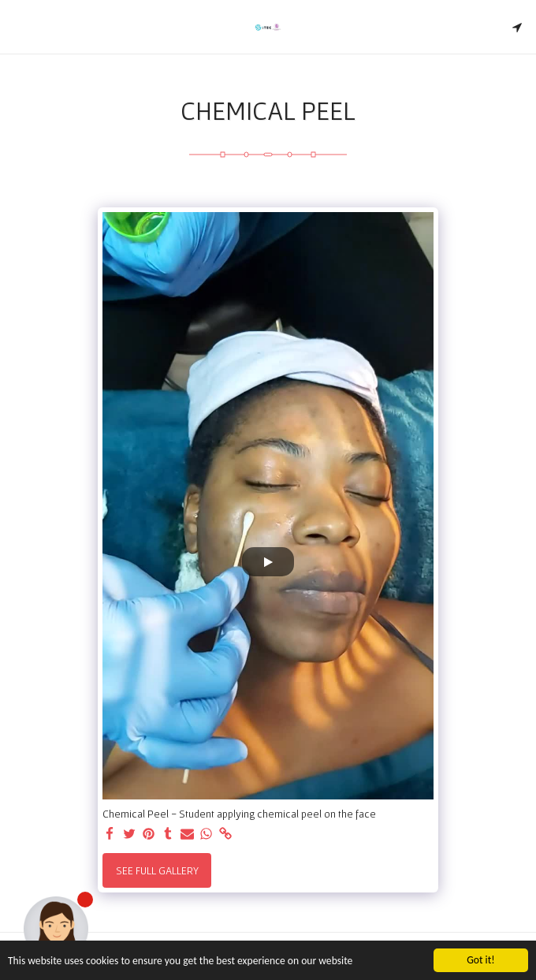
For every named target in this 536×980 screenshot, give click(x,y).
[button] (17, 27)
